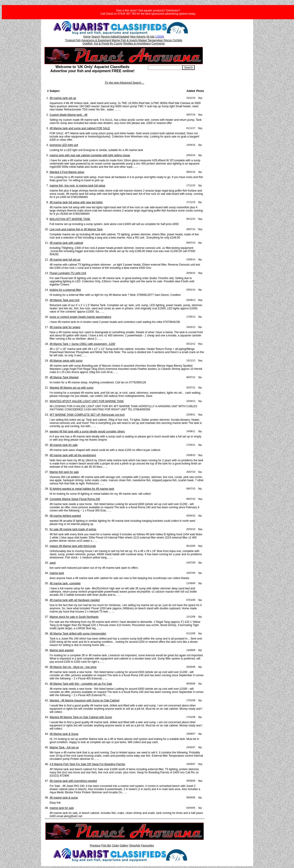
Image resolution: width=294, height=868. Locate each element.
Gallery (124, 846)
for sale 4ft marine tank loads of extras (73, 529)
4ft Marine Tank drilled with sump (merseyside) (78, 634)
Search (96, 37)
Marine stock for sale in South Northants (74, 617)
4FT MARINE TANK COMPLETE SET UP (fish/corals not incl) (87, 415)
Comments (158, 44)
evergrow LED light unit (64, 145)
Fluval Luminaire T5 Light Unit (68, 273)
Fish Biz (106, 846)
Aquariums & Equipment (96, 40)
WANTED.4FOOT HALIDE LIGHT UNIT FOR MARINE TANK (87, 401)
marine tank (57, 573)
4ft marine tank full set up (65, 260)
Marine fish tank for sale (64, 472)
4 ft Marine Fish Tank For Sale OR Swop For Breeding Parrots (87, 764)
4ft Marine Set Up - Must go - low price (73, 667)
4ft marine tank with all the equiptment (73, 455)
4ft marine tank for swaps (65, 327)
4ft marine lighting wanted (65, 516)
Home (87, 37)
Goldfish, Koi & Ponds (96, 44)
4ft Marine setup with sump (66, 361)
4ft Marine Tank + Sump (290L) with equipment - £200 (82, 344)
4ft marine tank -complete (65, 583)
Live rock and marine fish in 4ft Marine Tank (76, 229)
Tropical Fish (73, 40)
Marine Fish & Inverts (125, 40)
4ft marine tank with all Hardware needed (75, 600)
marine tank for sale (62, 808)
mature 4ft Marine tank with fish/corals (73, 546)
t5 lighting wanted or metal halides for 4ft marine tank (82, 489)
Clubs (115, 846)
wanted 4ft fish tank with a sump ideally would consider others (87, 431)
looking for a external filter (65, 290)
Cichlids (177, 40)
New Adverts (138, 37)
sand (53, 563)
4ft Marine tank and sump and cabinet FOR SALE (80, 128)
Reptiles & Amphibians (137, 44)
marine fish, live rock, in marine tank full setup (77, 186)
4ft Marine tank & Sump (64, 734)
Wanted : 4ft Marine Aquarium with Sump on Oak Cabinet (84, 700)
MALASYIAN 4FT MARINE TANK (70, 219)
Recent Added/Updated (115, 37)
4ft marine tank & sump (64, 798)
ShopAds (135, 846)
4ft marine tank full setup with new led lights (76, 202)
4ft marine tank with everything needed (73, 781)
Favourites (147, 846)
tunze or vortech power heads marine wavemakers (80, 317)
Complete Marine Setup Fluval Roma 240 (75, 499)
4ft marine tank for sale (64, 445)
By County (116, 44)
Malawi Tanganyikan (151, 40)
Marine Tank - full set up (64, 747)
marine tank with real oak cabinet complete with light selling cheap (90, 155)
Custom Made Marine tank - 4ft (68, 115)
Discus (168, 40)
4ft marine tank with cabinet (66, 243)
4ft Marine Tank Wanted (64, 377)
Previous (95, 846)
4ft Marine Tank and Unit (64, 300)
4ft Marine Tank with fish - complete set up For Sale (81, 684)
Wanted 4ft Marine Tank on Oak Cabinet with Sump (81, 717)
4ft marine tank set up (63, 98)
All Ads (150, 37)
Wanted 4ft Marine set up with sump (71, 388)
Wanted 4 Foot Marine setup (67, 172)
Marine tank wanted (62, 650)
